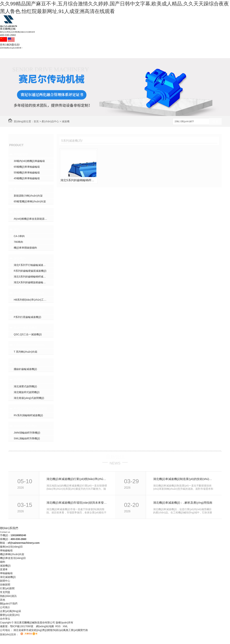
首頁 (36, 121)
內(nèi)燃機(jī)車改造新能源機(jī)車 (33, 219)
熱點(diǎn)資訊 (8, 596)
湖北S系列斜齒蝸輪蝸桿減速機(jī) (33, 277)
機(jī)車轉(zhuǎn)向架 (28, 189)
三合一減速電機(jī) (26, 328)
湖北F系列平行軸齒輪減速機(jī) (31, 265)
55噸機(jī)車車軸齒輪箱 (27, 173)
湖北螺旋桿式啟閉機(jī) (27, 392)
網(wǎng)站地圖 (45, 626)
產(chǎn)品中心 (115, 54)
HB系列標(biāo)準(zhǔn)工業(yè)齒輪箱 (30, 293)
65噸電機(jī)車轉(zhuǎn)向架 (30, 201)
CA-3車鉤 (19, 236)
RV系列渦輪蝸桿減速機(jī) (30, 409)
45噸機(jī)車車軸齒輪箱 (27, 178)
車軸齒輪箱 (37, 54)
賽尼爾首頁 (18, 54)
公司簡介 (5, 607)
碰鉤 (57, 54)
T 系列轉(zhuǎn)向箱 (25, 352)
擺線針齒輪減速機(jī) (27, 362)
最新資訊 (115, 457)
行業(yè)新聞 (7, 588)
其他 (3, 600)
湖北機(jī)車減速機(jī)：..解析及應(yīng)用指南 (183, 503)
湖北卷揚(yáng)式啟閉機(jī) (29, 398)
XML (65, 626)
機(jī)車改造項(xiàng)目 (29, 212)
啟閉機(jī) (20, 380)
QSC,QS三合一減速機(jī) (28, 334)
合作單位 (5, 619)
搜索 (215, 122)
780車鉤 (18, 242)
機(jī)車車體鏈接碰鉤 (25, 248)
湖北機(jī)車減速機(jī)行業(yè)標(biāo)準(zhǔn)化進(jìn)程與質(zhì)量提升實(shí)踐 (77, 479)
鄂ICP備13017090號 (22, 626)
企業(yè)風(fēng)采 (11, 611)
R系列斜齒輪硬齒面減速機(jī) (30, 271)
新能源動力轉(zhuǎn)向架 (28, 196)
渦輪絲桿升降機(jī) (26, 426)
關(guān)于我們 (153, 54)
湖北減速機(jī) (8, 577)
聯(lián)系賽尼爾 (173, 54)
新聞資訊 (134, 54)
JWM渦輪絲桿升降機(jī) (27, 433)
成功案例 (95, 54)
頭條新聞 (5, 585)
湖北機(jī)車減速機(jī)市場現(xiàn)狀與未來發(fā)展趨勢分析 (77, 503)
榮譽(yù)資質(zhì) (10, 615)
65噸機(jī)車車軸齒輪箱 (27, 167)
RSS (58, 626)
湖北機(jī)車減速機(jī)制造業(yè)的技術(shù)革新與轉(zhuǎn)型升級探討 (183, 479)
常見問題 (5, 592)
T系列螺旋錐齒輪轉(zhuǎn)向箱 (30, 345)
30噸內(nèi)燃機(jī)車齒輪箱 (29, 161)
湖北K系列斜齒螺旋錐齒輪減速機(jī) (34, 282)
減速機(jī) (76, 54)
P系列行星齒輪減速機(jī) (29, 310)
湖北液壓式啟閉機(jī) (25, 386)
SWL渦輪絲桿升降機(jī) (27, 438)
